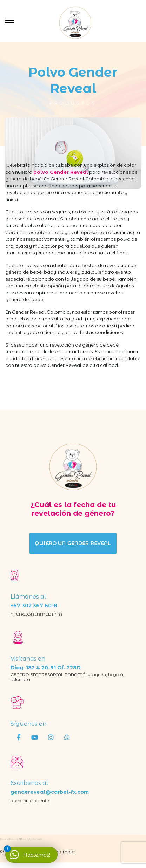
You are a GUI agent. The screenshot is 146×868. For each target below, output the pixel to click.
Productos (73, 103)
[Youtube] (35, 737)
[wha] (67, 737)
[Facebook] (19, 737)
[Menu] (10, 20)
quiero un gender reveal (73, 543)
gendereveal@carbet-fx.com (50, 792)
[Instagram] (51, 737)
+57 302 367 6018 (34, 606)
